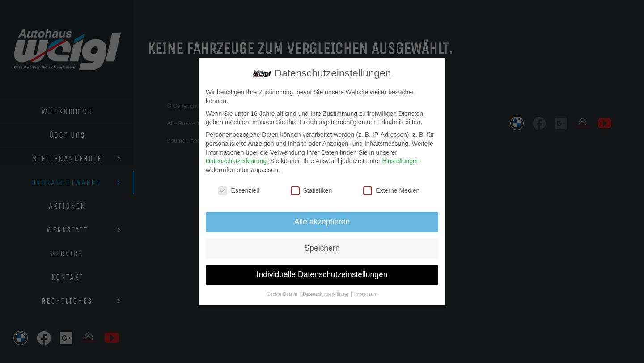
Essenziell (239, 191)
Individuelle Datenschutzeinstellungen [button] (322, 274)
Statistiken (311, 191)
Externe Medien (391, 191)
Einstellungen (401, 161)
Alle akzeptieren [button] (322, 222)
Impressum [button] (366, 294)
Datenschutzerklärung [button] (326, 294)
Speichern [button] (322, 248)
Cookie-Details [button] (282, 294)
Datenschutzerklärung (236, 161)
